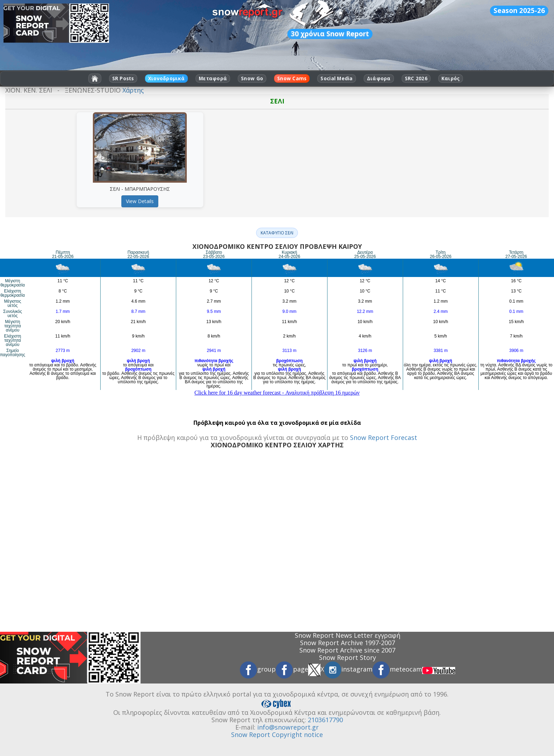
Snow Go (252, 78)
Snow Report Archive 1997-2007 (348, 643)
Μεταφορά (213, 78)
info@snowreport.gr (288, 727)
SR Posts (123, 78)
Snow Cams (292, 78)
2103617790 (325, 720)
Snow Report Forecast (384, 437)
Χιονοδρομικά (166, 78)
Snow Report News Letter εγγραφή (348, 635)
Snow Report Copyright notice (277, 735)
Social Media (336, 78)
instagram (348, 669)
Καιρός (451, 78)
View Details (140, 201)
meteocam (397, 669)
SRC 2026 (416, 78)
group (258, 669)
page (292, 669)
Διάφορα (379, 78)
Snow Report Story (348, 657)
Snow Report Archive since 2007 (347, 650)
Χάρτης (133, 90)
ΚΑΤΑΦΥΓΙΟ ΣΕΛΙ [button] (277, 233)
